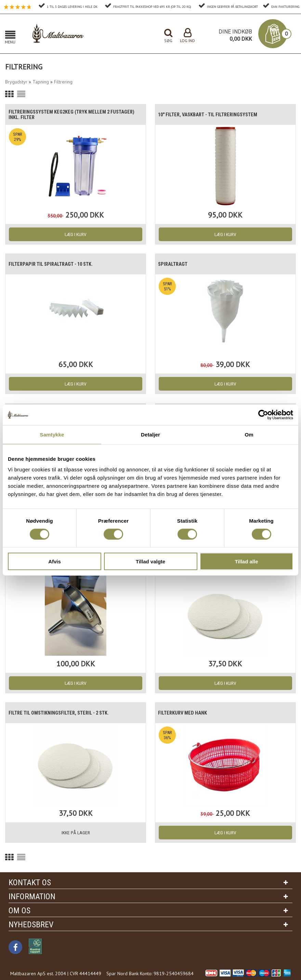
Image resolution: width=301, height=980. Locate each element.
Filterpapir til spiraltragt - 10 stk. (55, 264)
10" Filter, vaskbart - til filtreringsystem (214, 115)
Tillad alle (246, 561)
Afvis (55, 561)
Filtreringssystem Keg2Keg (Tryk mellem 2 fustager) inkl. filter (64, 115)
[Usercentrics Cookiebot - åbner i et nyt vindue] (263, 415)
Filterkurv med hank (186, 713)
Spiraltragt (176, 264)
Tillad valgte (150, 561)
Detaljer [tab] (150, 434)
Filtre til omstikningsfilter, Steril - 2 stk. (64, 713)
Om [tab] (249, 434)
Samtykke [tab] (52, 434)
